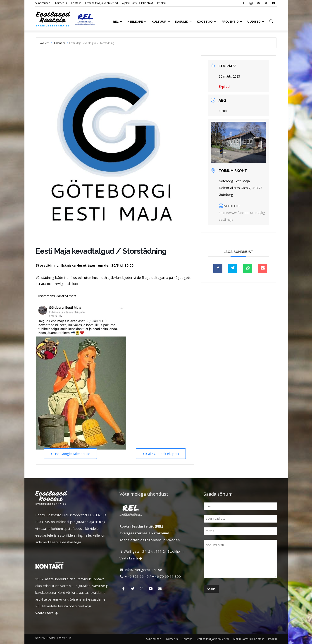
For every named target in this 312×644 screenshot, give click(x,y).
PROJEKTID (232, 22)
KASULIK (183, 22)
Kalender (60, 43)
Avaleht (45, 43)
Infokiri (162, 3)
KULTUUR (161, 22)
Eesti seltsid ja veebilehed (101, 3)
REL (118, 22)
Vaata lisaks (47, 613)
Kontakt (76, 3)
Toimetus (61, 3)
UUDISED (256, 22)
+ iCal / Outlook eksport (161, 454)
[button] (272, 22)
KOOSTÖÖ (207, 22)
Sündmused (43, 3)
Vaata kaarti (131, 558)
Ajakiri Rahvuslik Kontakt (138, 3)
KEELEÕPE (137, 22)
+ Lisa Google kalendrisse (70, 454)
